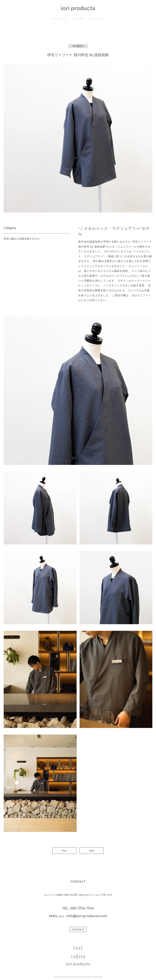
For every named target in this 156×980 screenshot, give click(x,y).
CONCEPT (60, 19)
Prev (64, 851)
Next (92, 851)
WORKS (78, 19)
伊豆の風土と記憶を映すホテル (22, 239)
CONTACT (96, 19)
